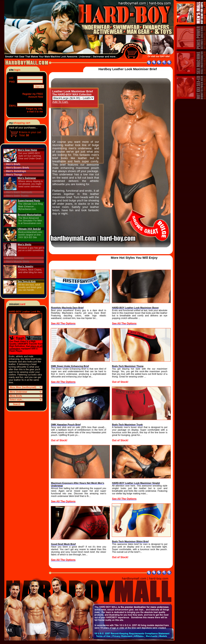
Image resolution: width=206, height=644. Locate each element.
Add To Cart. (60, 102)
